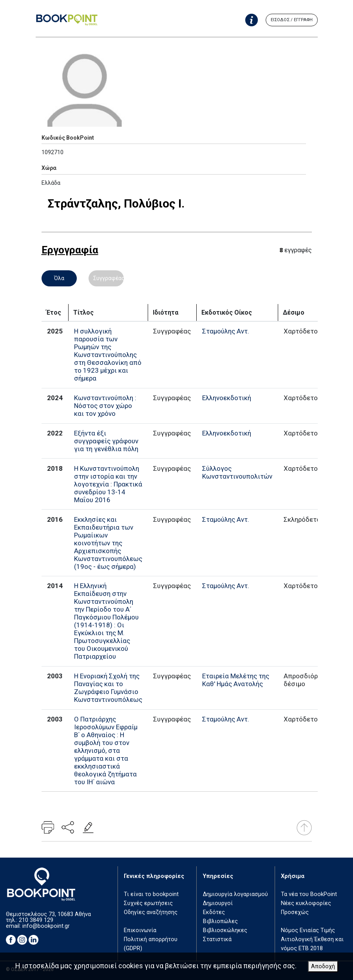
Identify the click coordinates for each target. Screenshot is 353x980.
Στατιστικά (217, 939)
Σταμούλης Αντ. (226, 331)
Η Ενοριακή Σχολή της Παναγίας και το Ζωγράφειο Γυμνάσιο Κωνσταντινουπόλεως (108, 688)
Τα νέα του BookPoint (309, 894)
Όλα (59, 278)
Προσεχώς (295, 912)
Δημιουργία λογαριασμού (235, 894)
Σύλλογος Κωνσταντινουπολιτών (237, 472)
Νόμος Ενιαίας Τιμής (308, 930)
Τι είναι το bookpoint (151, 894)
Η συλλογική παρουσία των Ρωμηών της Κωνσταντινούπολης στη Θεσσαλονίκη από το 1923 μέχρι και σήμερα (108, 355)
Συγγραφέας (109, 278)
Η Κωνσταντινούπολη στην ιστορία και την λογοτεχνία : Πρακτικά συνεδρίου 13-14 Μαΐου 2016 (108, 484)
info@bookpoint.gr (46, 926)
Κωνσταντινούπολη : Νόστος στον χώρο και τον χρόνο (105, 406)
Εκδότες (214, 912)
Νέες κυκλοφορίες (306, 903)
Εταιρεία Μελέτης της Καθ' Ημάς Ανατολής (236, 680)
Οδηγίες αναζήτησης (151, 912)
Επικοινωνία (140, 930)
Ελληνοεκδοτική (227, 398)
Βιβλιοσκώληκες (225, 930)
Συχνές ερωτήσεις (148, 903)
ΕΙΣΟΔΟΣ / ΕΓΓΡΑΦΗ (292, 20)
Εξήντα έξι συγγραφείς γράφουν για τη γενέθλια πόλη (106, 441)
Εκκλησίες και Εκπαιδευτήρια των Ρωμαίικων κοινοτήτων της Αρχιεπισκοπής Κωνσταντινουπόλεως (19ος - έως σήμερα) (108, 543)
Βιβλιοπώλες (220, 921)
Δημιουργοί (218, 903)
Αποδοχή (323, 966)
